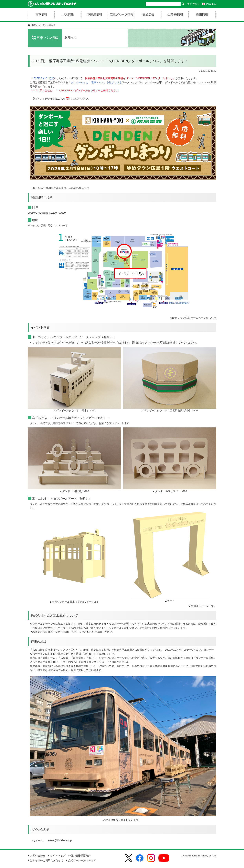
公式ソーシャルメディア (81, 860)
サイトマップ (57, 856)
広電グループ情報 (122, 14)
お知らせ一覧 (38, 25)
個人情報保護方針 (79, 856)
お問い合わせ (37, 856)
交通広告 (148, 14)
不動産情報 (95, 14)
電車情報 (41, 14)
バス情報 (68, 14)
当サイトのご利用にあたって (46, 860)
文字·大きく (193, 4)
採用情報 (202, 14)
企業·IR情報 (175, 14)
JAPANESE (209, 4)
